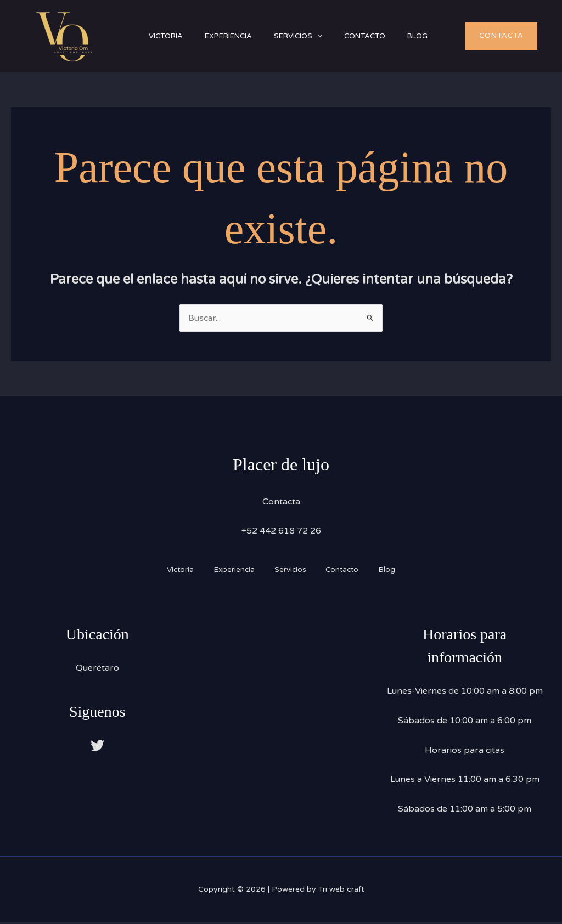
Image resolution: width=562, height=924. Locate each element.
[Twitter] (97, 747)
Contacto (384, 36)
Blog (442, 36)
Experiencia (237, 36)
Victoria (168, 36)
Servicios (312, 36)
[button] (331, 36)
